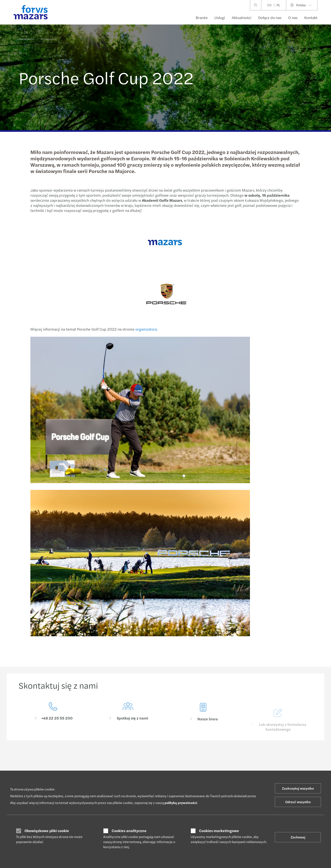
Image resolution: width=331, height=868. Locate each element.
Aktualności (242, 17)
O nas (293, 17)
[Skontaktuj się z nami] (53, 715)
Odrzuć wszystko (298, 802)
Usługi (220, 17)
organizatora (145, 329)
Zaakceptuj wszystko (298, 788)
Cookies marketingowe (219, 831)
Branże (202, 17)
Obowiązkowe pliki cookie (47, 831)
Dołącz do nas (270, 17)
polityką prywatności (181, 803)
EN (269, 5)
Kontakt (311, 17)
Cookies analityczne (129, 831)
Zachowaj (298, 837)
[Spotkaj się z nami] (128, 722)
